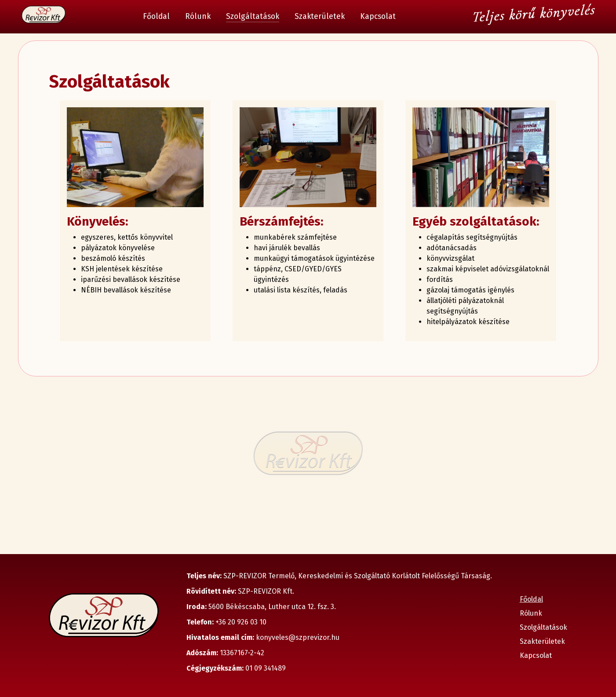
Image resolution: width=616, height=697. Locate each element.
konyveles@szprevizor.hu (298, 637)
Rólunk (198, 16)
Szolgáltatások (253, 16)
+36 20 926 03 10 (240, 622)
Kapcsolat (378, 16)
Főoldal (156, 16)
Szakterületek (320, 16)
